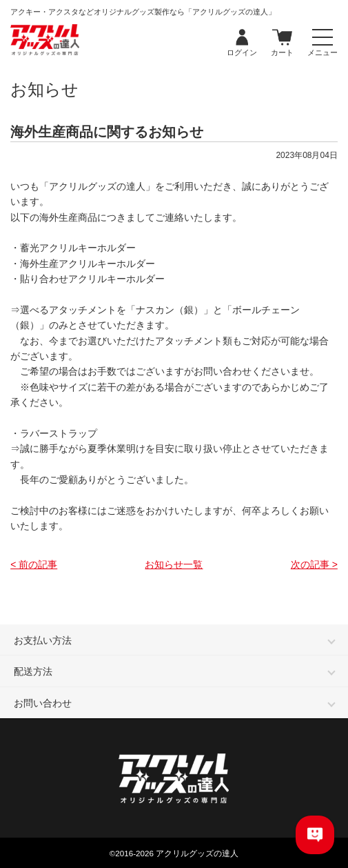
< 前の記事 (34, 564)
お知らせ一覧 (174, 564)
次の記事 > (314, 564)
